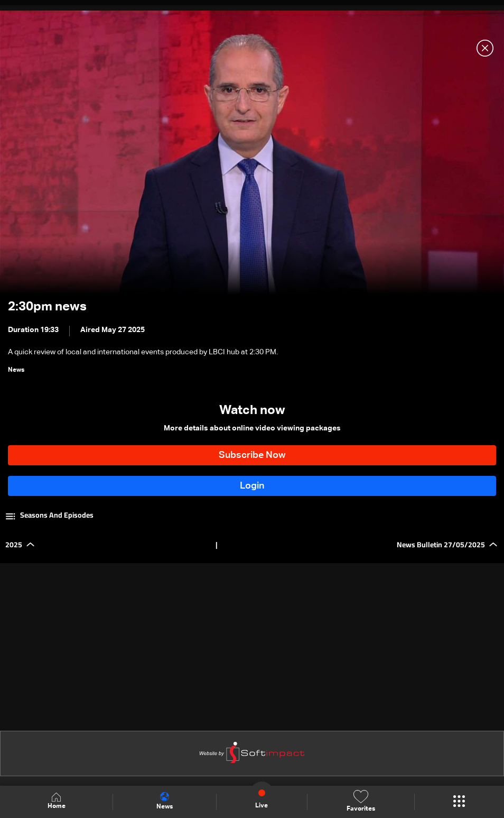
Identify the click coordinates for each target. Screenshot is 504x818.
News (165, 801)
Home (57, 801)
